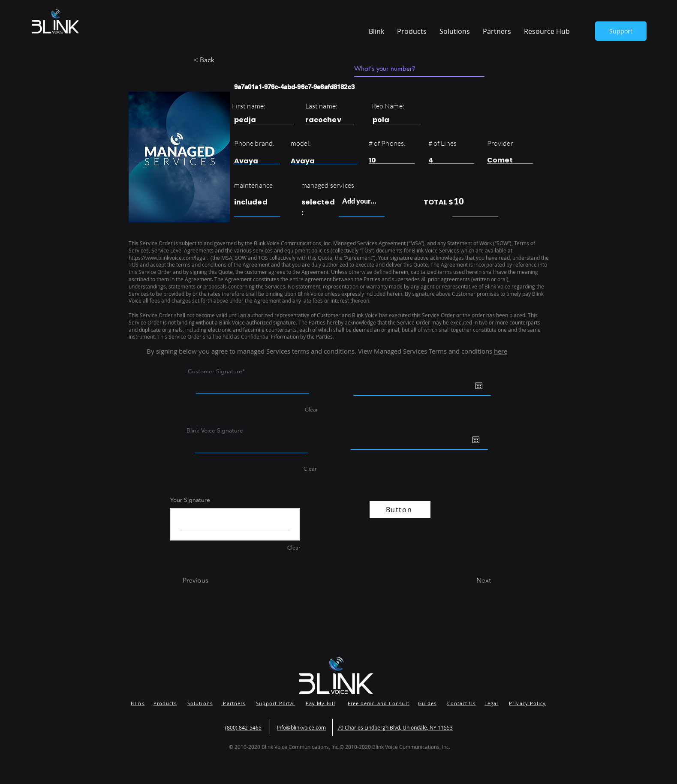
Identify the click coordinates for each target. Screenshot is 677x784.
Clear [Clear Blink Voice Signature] (310, 469)
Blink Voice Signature (215, 430)
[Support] (621, 31)
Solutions (200, 703)
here (501, 351)
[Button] (400, 510)
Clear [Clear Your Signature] (294, 548)
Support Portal (275, 703)
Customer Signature (215, 371)
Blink (138, 703)
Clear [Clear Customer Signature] (311, 410)
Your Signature (190, 500)
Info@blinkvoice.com (301, 727)
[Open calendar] (479, 386)
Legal (492, 703)
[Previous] (211, 580)
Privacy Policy (527, 703)
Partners (233, 703)
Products (165, 703)
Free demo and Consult (379, 703)
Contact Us (462, 703)
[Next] (469, 580)
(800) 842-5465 (243, 727)
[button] (547, 31)
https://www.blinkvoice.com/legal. (169, 258)
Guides (427, 703)
